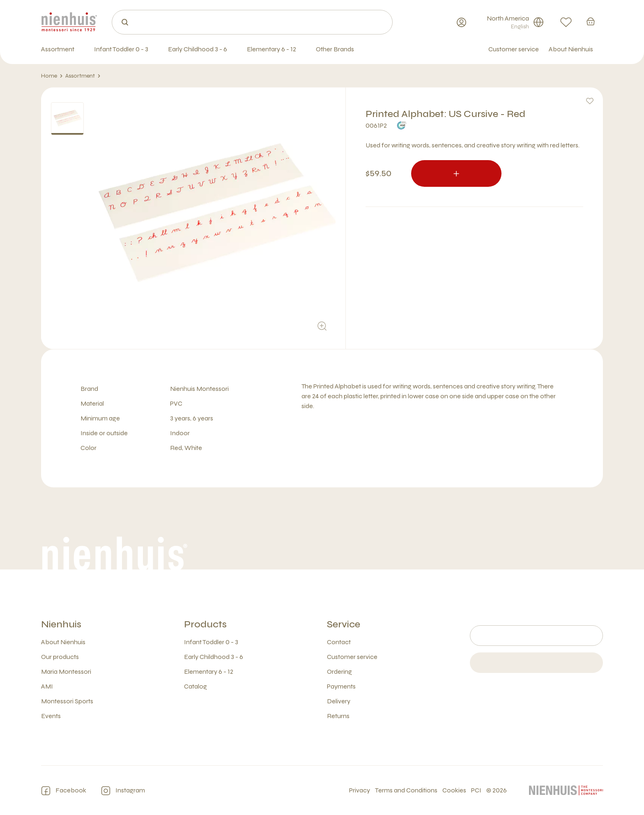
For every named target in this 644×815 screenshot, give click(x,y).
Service (344, 624)
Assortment (83, 76)
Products (205, 624)
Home (52, 76)
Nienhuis (61, 624)
